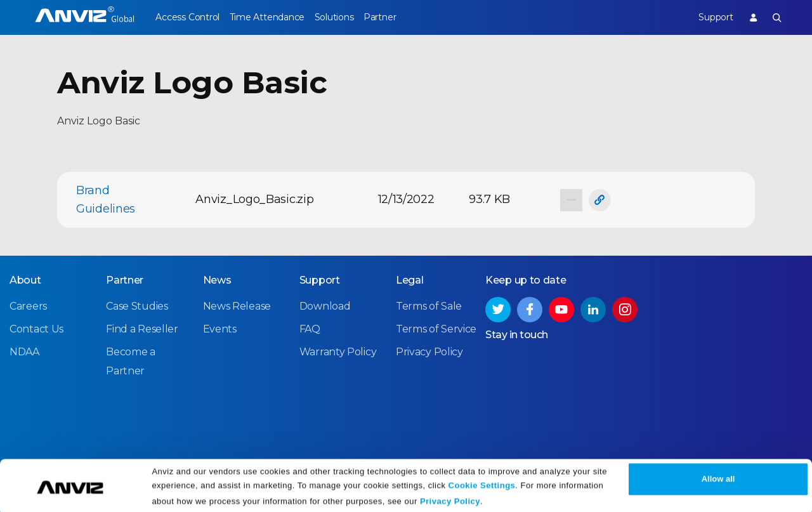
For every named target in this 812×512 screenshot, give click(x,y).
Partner (403, 17)
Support (707, 17)
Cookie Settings (482, 482)
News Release (237, 305)
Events (220, 328)
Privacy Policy (450, 498)
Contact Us (36, 328)
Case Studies (137, 305)
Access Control (187, 17)
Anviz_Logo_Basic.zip (254, 199)
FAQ (310, 328)
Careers (28, 305)
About (25, 279)
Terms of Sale (429, 305)
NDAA (24, 351)
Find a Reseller (142, 328)
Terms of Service (436, 328)
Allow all (718, 476)
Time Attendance (275, 17)
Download (325, 305)
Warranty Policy (338, 351)
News (217, 279)
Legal (410, 279)
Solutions (349, 17)
